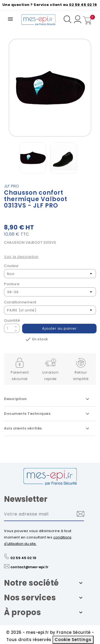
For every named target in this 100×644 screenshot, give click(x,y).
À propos (22, 612)
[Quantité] (9, 328)
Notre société (31, 583)
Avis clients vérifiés (47, 428)
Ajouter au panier (59, 328)
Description (47, 399)
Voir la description (21, 257)
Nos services (30, 598)
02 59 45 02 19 (23, 558)
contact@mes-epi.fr (29, 567)
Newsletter (26, 499)
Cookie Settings (73, 640)
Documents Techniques (47, 414)
